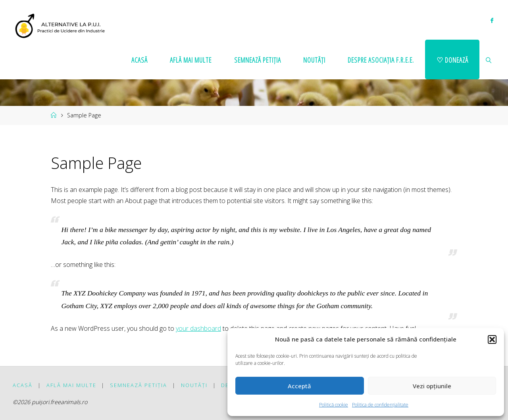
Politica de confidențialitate (380, 405)
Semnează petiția (139, 385)
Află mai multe (71, 385)
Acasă (23, 385)
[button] (492, 339)
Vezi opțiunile (432, 386)
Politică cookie (334, 405)
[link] (489, 59)
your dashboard (198, 328)
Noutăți (194, 385)
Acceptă (299, 386)
